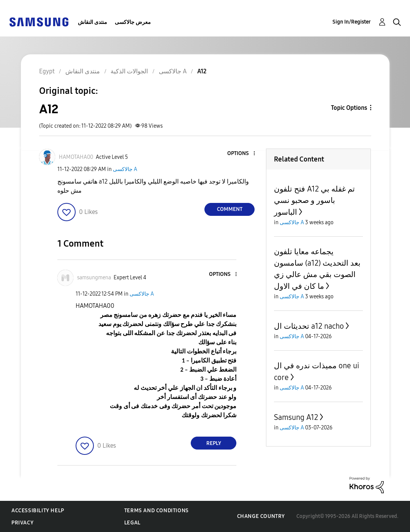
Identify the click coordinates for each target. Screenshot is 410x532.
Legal (132, 523)
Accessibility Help (38, 511)
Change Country (261, 516)
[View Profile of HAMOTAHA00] (76, 157)
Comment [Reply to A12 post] (230, 209)
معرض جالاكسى (133, 22)
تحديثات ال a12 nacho (309, 326)
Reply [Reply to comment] (214, 443)
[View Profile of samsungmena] (94, 278)
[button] (242, 154)
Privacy (22, 523)
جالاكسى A (125, 169)
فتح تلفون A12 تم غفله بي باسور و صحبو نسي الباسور (314, 200)
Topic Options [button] (349, 108)
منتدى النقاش (93, 22)
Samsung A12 (296, 417)
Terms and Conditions (157, 511)
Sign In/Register (352, 22)
